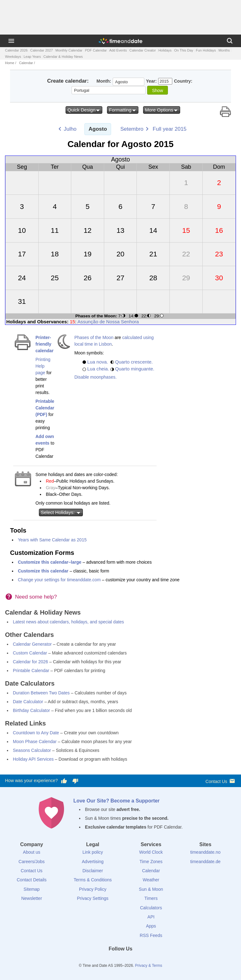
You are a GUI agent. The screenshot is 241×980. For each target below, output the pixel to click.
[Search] (230, 41)
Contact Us (221, 781)
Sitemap (32, 889)
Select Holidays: (61, 512)
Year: (151, 81)
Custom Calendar (30, 653)
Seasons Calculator (32, 750)
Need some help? (36, 597)
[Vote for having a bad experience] (75, 781)
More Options (162, 110)
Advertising (93, 862)
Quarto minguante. (135, 369)
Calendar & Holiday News (63, 57)
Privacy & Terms (148, 966)
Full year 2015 (170, 129)
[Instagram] (131, 960)
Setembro (132, 129)
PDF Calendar (96, 50)
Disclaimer (93, 871)
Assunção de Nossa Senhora (108, 322)
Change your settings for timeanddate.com (59, 580)
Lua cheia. (98, 369)
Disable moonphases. (96, 377)
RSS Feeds (151, 935)
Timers (151, 898)
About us (32, 852)
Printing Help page (43, 366)
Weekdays (13, 57)
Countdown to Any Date (36, 733)
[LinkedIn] (120, 960)
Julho (70, 129)
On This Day (184, 50)
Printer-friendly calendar (45, 344)
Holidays (165, 50)
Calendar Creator (142, 50)
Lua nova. (98, 362)
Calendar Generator (32, 644)
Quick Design (84, 110)
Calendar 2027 (41, 50)
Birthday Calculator (31, 710)
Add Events (118, 50)
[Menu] (11, 41)
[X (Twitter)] (110, 960)
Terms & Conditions (93, 880)
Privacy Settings (93, 898)
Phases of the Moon (94, 337)
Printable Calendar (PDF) (45, 408)
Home (10, 63)
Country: (183, 81)
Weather (151, 880)
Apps (151, 926)
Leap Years (32, 57)
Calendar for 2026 (30, 662)
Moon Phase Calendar (35, 742)
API (151, 917)
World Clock (151, 852)
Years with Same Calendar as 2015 (52, 540)
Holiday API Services (33, 759)
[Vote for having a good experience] (64, 781)
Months (224, 50)
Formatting (123, 110)
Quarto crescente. (134, 362)
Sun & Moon (151, 889)
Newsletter (32, 898)
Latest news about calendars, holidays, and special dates (68, 622)
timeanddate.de (205, 862)
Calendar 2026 (16, 50)
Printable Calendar (31, 671)
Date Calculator (28, 702)
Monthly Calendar (69, 50)
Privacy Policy (93, 889)
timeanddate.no (205, 852)
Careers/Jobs (32, 862)
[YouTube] (142, 960)
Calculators (151, 908)
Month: (104, 81)
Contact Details (32, 880)
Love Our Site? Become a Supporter (117, 801)
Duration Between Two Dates (41, 693)
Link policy (93, 852)
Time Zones (151, 862)
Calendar (26, 63)
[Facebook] (99, 960)
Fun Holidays (206, 50)
